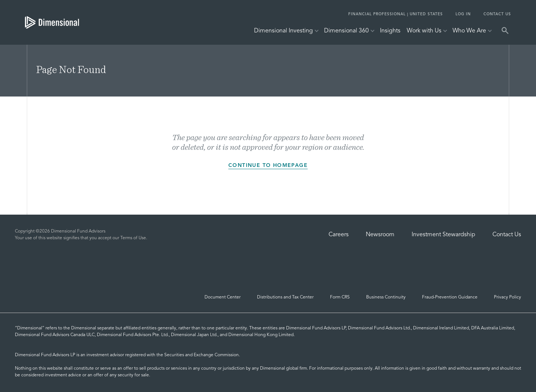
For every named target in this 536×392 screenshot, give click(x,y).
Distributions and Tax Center (285, 297)
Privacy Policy (508, 297)
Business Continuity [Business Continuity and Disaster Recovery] (386, 297)
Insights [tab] (390, 31)
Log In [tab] (463, 14)
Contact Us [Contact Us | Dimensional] (507, 235)
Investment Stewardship (443, 235)
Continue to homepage (268, 167)
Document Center (223, 297)
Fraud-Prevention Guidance (450, 297)
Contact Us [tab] (497, 14)
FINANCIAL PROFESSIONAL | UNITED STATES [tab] (396, 14)
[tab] (52, 22)
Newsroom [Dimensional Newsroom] (380, 235)
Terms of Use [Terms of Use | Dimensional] (133, 238)
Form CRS (340, 297)
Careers (339, 235)
